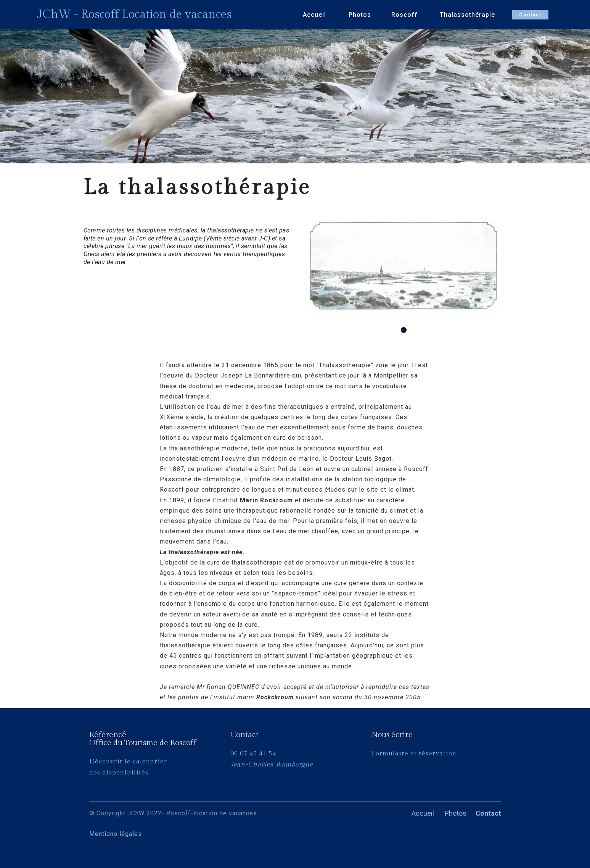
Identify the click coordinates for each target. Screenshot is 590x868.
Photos (360, 15)
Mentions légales (134, 834)
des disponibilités (119, 773)
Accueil (315, 15)
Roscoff (405, 15)
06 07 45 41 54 (253, 753)
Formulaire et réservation (415, 753)
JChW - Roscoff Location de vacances (134, 15)
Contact (530, 15)
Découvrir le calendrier (128, 762)
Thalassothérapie (468, 15)
